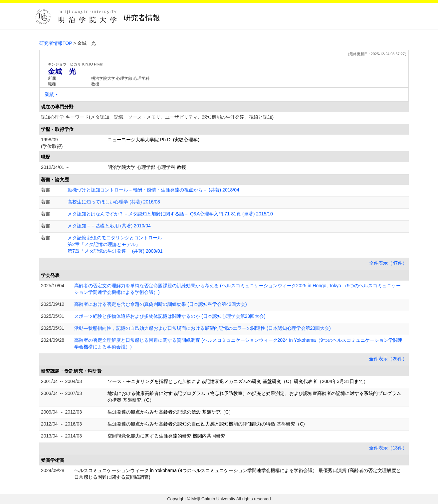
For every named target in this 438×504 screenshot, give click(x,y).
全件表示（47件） (388, 263)
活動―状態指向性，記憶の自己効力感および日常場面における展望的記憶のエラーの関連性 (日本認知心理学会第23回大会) (203, 328)
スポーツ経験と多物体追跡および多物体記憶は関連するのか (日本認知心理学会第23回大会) (170, 316)
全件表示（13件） (388, 448)
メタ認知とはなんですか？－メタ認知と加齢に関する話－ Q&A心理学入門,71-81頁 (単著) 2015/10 (170, 214)
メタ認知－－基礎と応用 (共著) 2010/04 (109, 226)
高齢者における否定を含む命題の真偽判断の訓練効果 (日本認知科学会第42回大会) (161, 304)
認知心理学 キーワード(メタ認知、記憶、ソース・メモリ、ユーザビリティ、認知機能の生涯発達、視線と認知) (157, 117)
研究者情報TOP (56, 43)
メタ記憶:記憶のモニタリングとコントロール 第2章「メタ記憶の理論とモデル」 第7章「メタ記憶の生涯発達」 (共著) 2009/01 (115, 244)
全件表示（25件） (388, 359)
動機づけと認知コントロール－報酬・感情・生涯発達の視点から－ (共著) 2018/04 (153, 190)
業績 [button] (49, 94)
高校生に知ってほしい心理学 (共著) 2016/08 (114, 202)
